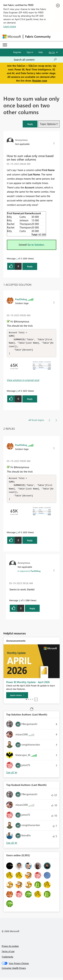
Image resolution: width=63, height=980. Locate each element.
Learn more (10, 26)
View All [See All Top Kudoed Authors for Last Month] (12, 845)
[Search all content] (35, 60)
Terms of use (8, 954)
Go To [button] (52, 52)
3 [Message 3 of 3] (19, 603)
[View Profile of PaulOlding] (21, 299)
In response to (29, 573)
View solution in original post (23, 381)
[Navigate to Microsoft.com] (12, 37)
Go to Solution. (36, 245)
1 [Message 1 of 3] (17, 258)
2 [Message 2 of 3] (17, 392)
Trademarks (7, 959)
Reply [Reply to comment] (30, 400)
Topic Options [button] (48, 124)
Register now (40, 81)
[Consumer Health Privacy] (32, 970)
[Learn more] (17, 698)
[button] (30, 124)
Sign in (30, 52)
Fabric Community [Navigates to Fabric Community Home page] (38, 36)
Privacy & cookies (10, 948)
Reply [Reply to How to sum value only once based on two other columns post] (30, 266)
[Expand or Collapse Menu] (5, 45)
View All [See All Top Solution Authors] (12, 775)
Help (41, 52)
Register (17, 52)
